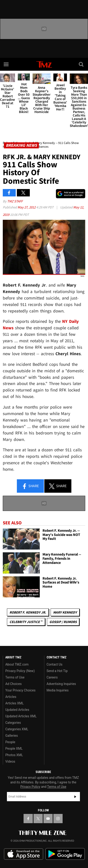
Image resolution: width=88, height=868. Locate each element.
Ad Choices (14, 684)
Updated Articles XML (21, 716)
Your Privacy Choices (20, 690)
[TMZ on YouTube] (48, 819)
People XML (14, 749)
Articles (11, 697)
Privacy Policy (30, 787)
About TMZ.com (17, 664)
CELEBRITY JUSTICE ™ (26, 622)
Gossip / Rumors (63, 622)
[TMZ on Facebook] (28, 819)
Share (30, 486)
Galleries (12, 736)
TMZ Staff (15, 201)
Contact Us (55, 664)
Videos (10, 761)
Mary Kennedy (65, 612)
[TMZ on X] (38, 819)
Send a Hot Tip (57, 671)
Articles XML (15, 703)
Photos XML (14, 755)
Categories (13, 723)
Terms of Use (15, 677)
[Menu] (6, 64)
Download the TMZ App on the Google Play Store (65, 854)
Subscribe (75, 797)
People (10, 742)
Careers (52, 677)
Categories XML (17, 729)
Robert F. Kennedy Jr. (28, 612)
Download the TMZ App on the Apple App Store (24, 854)
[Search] (82, 64)
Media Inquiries (58, 690)
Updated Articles (17, 710)
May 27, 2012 (27, 207)
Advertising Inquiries (61, 684)
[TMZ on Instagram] (58, 819)
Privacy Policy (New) (20, 671)
